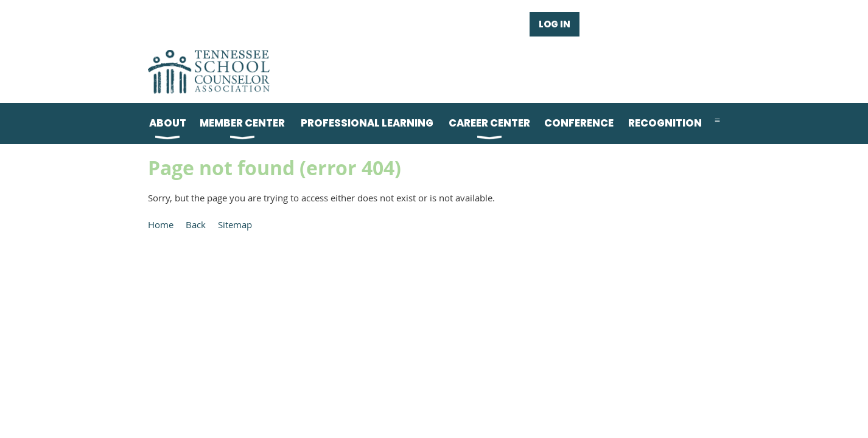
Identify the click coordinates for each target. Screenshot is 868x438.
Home (161, 224)
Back (196, 224)
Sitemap (235, 224)
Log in (555, 24)
